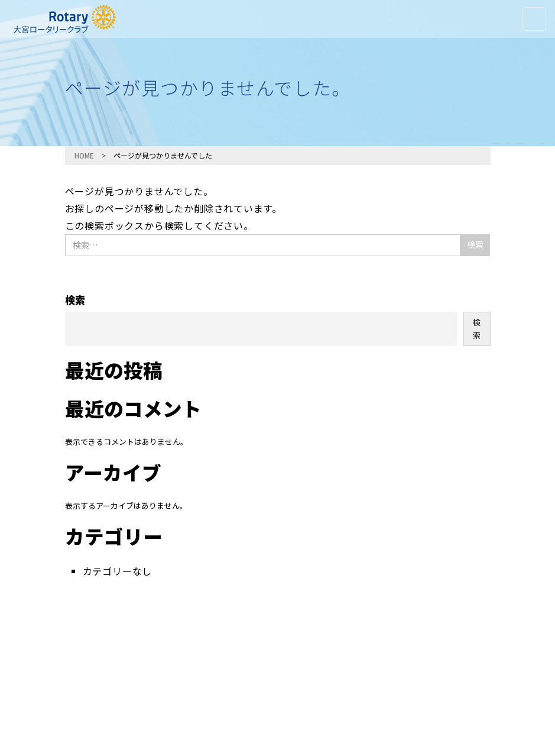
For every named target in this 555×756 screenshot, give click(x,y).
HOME (84, 155)
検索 (75, 300)
